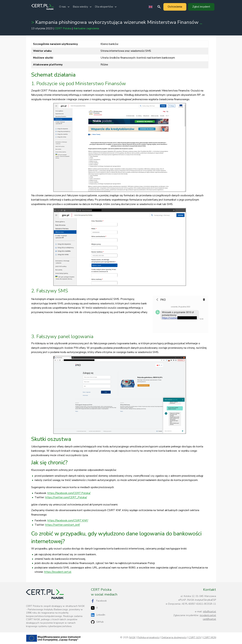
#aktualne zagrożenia (86, 28)
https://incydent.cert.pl (58, 572)
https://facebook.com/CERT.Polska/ (69, 493)
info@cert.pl (209, 612)
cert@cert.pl (209, 619)
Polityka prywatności (148, 637)
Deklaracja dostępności (174, 637)
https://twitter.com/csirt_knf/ (63, 525)
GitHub (97, 622)
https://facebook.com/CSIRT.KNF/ (68, 521)
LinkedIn (98, 615)
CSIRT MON (210, 637)
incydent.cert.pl (208, 615)
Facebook (99, 601)
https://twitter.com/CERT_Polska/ (66, 497)
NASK (132, 637)
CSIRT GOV (195, 637)
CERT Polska (63, 28)
